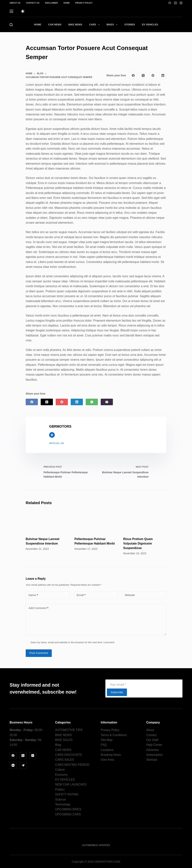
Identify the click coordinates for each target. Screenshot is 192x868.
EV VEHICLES (150, 25)
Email (81, 595)
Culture (60, 770)
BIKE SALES (64, 740)
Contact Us (33, 3)
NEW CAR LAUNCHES (71, 784)
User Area (107, 760)
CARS (95, 25)
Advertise (153, 750)
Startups (152, 760)
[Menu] (11, 11)
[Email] (107, 402)
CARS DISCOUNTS (69, 755)
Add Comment (38, 608)
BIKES (113, 25)
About (150, 730)
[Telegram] (23, 765)
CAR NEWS (55, 25)
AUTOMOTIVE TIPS (69, 730)
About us (15, 3)
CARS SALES (64, 760)
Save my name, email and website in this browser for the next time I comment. (73, 642)
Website (130, 595)
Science (60, 799)
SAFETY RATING (67, 794)
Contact (151, 735)
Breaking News (111, 755)
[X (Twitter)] (175, 3)
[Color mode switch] (23, 11)
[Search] (11, 25)
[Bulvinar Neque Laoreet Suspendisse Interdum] (47, 521)
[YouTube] (13, 765)
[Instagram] (181, 3)
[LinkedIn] (163, 76)
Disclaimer (51, 3)
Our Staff (152, 740)
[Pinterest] (153, 76)
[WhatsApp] (92, 402)
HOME (38, 25)
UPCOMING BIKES (68, 809)
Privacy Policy (84, 3)
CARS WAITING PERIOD (72, 765)
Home (66, 3)
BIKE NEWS (75, 25)
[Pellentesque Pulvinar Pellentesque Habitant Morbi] (96, 521)
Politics (60, 790)
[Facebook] (170, 3)
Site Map (107, 740)
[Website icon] (52, 435)
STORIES (130, 25)
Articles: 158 (56, 443)
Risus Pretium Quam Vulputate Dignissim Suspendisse (138, 543)
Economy (61, 775)
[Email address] (144, 685)
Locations (107, 750)
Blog (58, 745)
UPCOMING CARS (68, 814)
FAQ (104, 745)
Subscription (154, 755)
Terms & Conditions (114, 735)
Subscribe (117, 692)
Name (33, 595)
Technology (63, 804)
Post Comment (39, 653)
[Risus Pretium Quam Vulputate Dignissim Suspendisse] (145, 521)
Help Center (154, 745)
